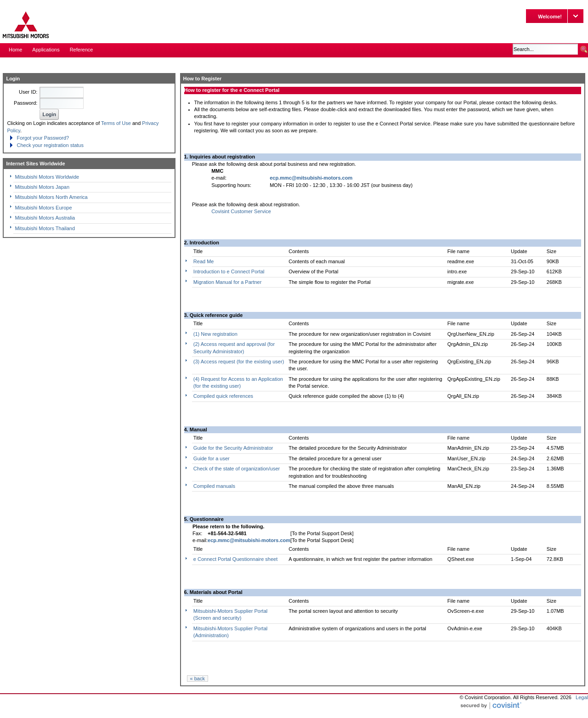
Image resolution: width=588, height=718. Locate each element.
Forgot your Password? (43, 138)
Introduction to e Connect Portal (229, 271)
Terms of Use (116, 123)
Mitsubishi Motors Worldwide (47, 177)
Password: (25, 103)
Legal (582, 697)
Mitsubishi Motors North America (51, 197)
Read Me (204, 261)
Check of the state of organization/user (237, 469)
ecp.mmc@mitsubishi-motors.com (311, 178)
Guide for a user (212, 458)
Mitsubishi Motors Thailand (45, 228)
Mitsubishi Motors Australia (45, 218)
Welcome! (550, 17)
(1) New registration (215, 334)
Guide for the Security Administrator (233, 448)
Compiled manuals (214, 486)
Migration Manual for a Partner (228, 282)
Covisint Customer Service (241, 211)
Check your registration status (50, 145)
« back (198, 678)
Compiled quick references (223, 396)
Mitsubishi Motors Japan (42, 187)
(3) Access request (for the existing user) (239, 362)
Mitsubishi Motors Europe (43, 208)
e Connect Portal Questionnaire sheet (235, 559)
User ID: (28, 92)
